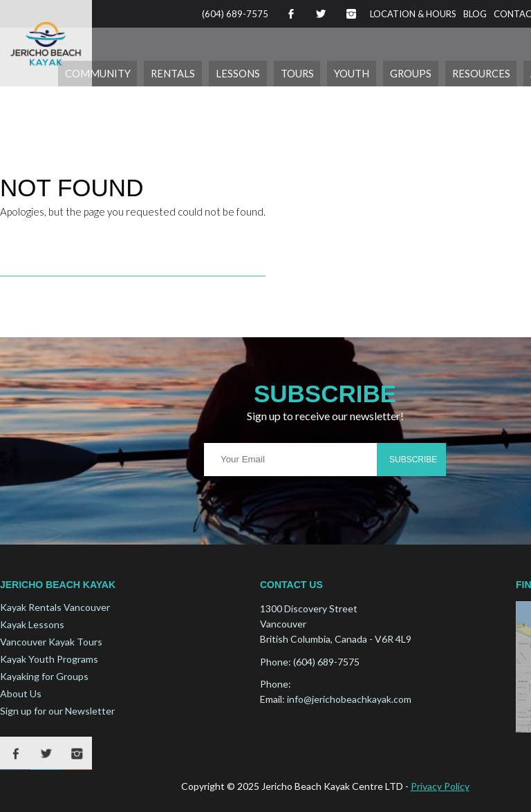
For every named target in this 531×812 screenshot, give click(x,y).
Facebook (290, 14)
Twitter (321, 14)
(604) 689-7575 (235, 14)
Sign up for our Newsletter (57, 711)
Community (126, 73)
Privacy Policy (440, 785)
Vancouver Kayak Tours (51, 642)
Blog (475, 14)
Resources (486, 73)
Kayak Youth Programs (49, 659)
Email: (272, 699)
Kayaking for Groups (44, 676)
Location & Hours (413, 14)
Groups (419, 73)
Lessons (256, 73)
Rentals (196, 73)
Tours (312, 73)
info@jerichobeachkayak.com (349, 699)
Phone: (276, 662)
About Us (21, 693)
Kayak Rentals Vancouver (55, 607)
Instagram (351, 14)
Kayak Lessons (32, 624)
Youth (364, 73)
